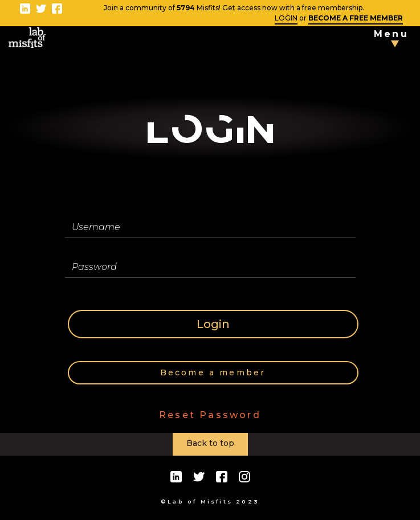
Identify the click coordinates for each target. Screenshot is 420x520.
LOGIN (286, 18)
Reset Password (210, 415)
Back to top (210, 443)
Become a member (213, 372)
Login (213, 324)
